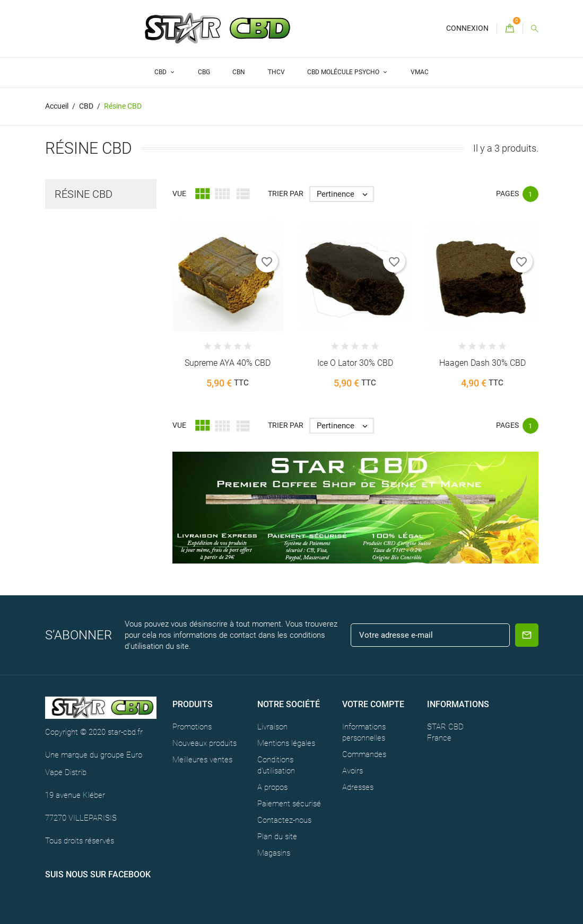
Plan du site (277, 837)
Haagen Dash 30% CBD (482, 363)
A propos (272, 787)
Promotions (192, 727)
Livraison (272, 727)
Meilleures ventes (202, 760)
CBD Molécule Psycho (344, 72)
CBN (239, 72)
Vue (179, 193)
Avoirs (353, 771)
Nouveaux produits (205, 743)
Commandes (364, 754)
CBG (204, 72)
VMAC (420, 72)
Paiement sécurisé (289, 804)
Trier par (286, 193)
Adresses (358, 787)
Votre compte (373, 704)
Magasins (274, 853)
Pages (507, 193)
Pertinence (345, 194)
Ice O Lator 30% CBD (355, 363)
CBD (161, 72)
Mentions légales (286, 743)
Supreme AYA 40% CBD (228, 363)
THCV (276, 72)
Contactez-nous (284, 820)
